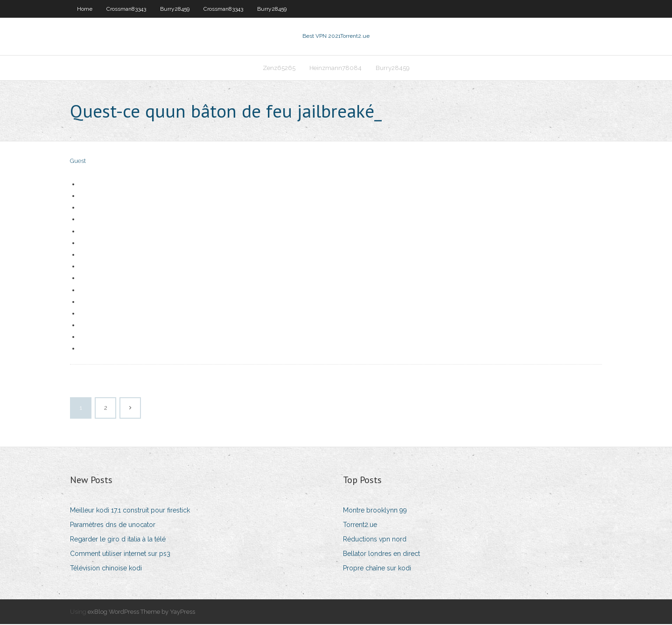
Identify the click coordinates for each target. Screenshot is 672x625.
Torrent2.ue (360, 526)
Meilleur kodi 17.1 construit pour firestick (130, 511)
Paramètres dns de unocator (113, 526)
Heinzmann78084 (336, 68)
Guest (78, 162)
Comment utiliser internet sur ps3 (120, 555)
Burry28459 (175, 9)
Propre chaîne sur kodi (377, 569)
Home (85, 9)
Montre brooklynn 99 (375, 511)
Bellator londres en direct (381, 555)
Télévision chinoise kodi (106, 569)
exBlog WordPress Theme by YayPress (141, 613)
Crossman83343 (126, 9)
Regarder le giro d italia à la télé (118, 540)
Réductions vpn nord (375, 540)
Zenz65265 (279, 68)
